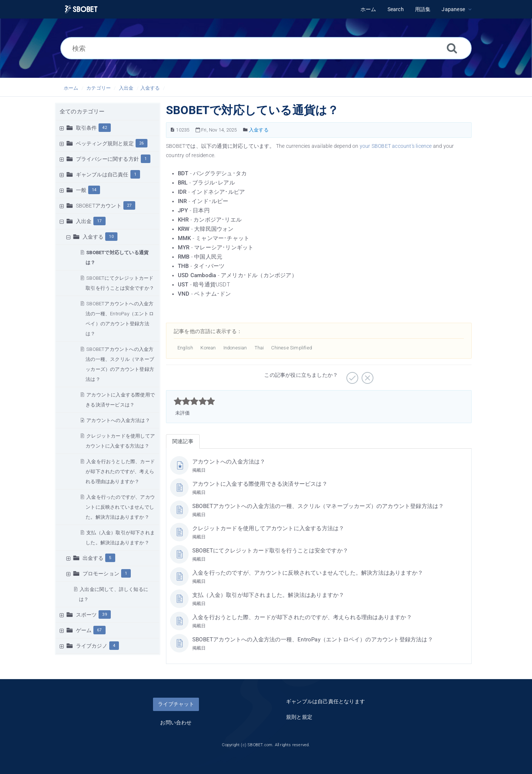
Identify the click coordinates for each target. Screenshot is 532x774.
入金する (150, 88)
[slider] (194, 401)
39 (104, 614)
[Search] (452, 48)
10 (111, 237)
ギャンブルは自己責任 (102, 175)
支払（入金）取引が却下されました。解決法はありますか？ (268, 595)
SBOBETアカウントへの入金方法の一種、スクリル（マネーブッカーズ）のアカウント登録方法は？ (318, 506)
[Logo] (81, 9)
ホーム (71, 88)
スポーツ (87, 615)
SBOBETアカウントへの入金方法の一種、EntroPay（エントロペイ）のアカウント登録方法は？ (313, 640)
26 (142, 143)
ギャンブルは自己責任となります (325, 701)
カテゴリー (99, 88)
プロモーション (101, 574)
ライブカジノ (92, 646)
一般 (81, 190)
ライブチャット (176, 704)
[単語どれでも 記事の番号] (172, 130)
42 (104, 128)
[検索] (266, 48)
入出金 (126, 88)
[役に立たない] (367, 375)
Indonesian (235, 348)
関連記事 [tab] (183, 441)
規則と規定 (299, 717)
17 (99, 221)
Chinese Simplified (292, 348)
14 (94, 190)
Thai (259, 348)
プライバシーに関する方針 (107, 159)
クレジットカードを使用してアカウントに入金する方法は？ (268, 528)
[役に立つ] (351, 375)
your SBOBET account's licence (396, 146)
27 (129, 205)
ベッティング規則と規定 (105, 143)
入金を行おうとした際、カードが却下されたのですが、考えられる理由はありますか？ (120, 471)
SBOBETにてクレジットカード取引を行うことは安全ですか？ (270, 551)
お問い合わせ (176, 722)
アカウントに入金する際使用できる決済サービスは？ (260, 484)
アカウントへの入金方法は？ (118, 420)
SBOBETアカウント (99, 206)
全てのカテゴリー (82, 112)
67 (99, 630)
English (185, 348)
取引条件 (87, 128)
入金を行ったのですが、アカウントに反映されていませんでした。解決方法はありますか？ (120, 507)
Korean (208, 348)
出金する (93, 558)
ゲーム (84, 630)
